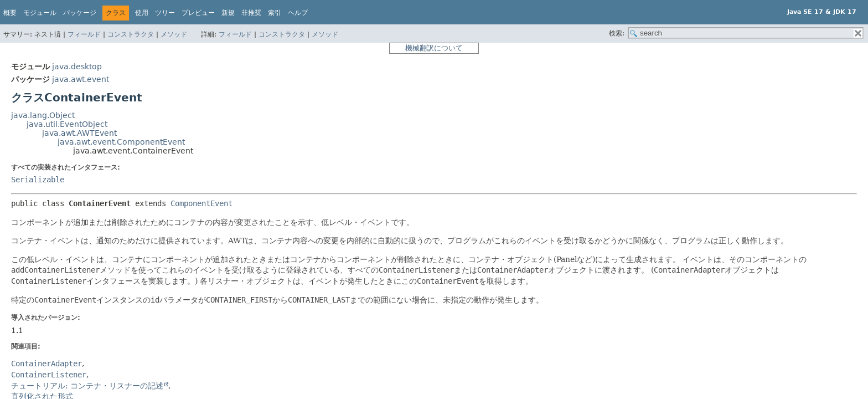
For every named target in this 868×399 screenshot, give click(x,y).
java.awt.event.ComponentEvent (121, 142)
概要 (10, 13)
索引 (275, 13)
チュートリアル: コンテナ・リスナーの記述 (87, 386)
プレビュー (198, 13)
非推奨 (251, 13)
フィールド (84, 34)
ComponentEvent (201, 203)
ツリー (165, 13)
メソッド (174, 34)
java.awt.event (81, 79)
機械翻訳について (434, 48)
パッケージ (80, 13)
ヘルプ (298, 13)
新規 (228, 13)
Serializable (38, 180)
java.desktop (77, 66)
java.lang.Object (43, 115)
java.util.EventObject (67, 124)
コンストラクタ (131, 34)
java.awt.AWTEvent (79, 133)
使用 (142, 13)
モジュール (40, 13)
